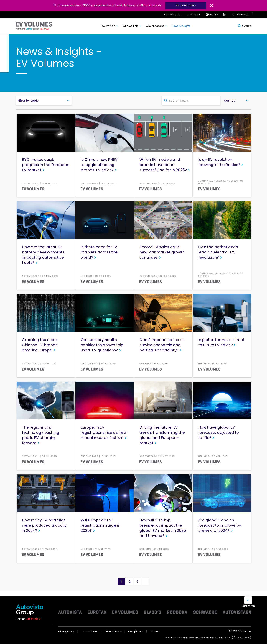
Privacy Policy (66, 631)
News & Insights (181, 26)
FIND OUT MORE (186, 5)
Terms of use (113, 631)
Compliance (136, 631)
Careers (155, 631)
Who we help (131, 26)
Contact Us (194, 15)
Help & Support (173, 15)
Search (244, 26)
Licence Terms (90, 631)
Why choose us (155, 26)
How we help (108, 26)
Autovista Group (241, 15)
